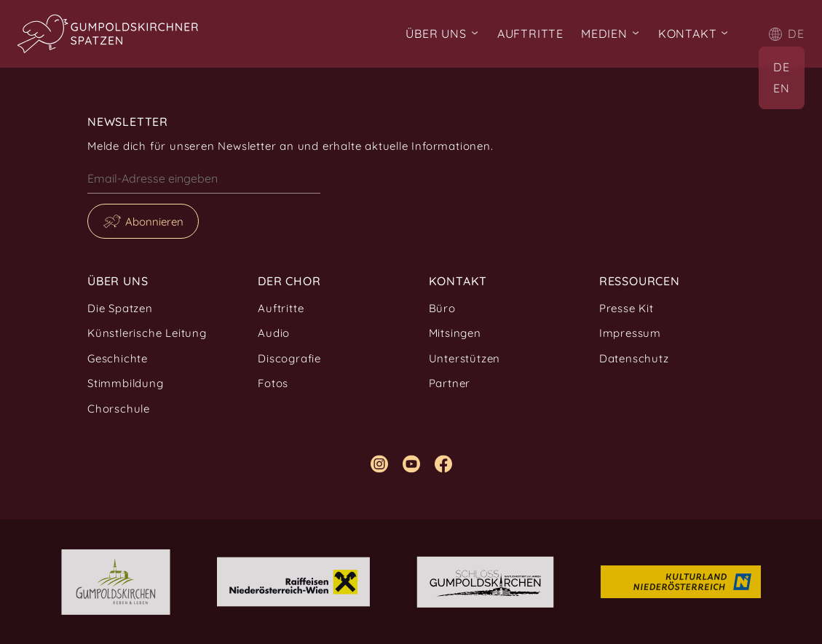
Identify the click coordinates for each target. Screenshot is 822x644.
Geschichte (118, 358)
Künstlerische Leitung (147, 333)
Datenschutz (634, 358)
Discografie (289, 358)
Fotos (273, 383)
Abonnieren (154, 222)
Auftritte (530, 33)
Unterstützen (465, 358)
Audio (274, 333)
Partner (450, 383)
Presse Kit (627, 308)
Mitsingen (455, 333)
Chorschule (119, 409)
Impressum (630, 333)
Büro (442, 308)
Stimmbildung (126, 383)
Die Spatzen (120, 308)
